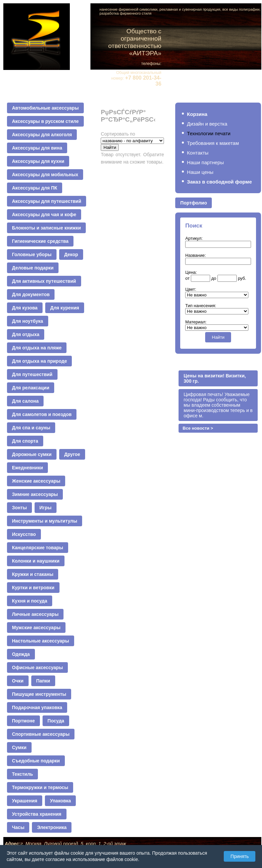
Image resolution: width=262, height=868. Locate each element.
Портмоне (23, 721)
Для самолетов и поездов (42, 414)
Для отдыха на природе (39, 361)
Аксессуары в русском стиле (45, 121)
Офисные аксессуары (37, 667)
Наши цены (200, 172)
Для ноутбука (28, 321)
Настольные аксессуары (41, 641)
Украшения (25, 801)
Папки (43, 681)
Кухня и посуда (30, 601)
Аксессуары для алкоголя (42, 135)
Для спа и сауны (31, 428)
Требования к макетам (213, 143)
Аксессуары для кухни (38, 161)
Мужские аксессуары (36, 628)
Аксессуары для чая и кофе (44, 215)
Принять (240, 856)
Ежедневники (27, 468)
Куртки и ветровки (33, 588)
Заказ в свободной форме (219, 182)
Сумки (19, 747)
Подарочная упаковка (37, 707)
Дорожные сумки (32, 454)
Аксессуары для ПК (35, 188)
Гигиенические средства (40, 241)
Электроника (52, 827)
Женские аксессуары (36, 481)
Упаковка (60, 801)
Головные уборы (32, 254)
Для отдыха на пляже (37, 348)
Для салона (25, 401)
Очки (18, 681)
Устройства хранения (37, 814)
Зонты (19, 508)
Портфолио (194, 203)
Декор (71, 254)
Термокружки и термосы (40, 787)
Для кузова (25, 308)
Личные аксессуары (35, 614)
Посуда (56, 721)
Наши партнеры (205, 162)
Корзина (197, 114)
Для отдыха (26, 334)
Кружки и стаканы (33, 574)
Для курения (65, 308)
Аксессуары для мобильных (45, 175)
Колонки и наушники (36, 561)
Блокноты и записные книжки (46, 228)
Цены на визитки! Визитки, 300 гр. (215, 378)
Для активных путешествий (44, 281)
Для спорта (25, 441)
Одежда (21, 654)
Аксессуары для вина (37, 148)
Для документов (31, 294)
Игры (46, 508)
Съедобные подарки (36, 761)
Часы (18, 827)
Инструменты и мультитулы (45, 521)
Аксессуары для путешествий (47, 201)
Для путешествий (32, 374)
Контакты (198, 153)
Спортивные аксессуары (41, 734)
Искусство (24, 534)
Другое (72, 454)
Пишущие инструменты (39, 694)
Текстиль (22, 774)
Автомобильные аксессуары (45, 108)
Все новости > (198, 428)
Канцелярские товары (38, 548)
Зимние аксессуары (35, 494)
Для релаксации (31, 388)
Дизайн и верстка (207, 124)
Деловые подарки (33, 268)
